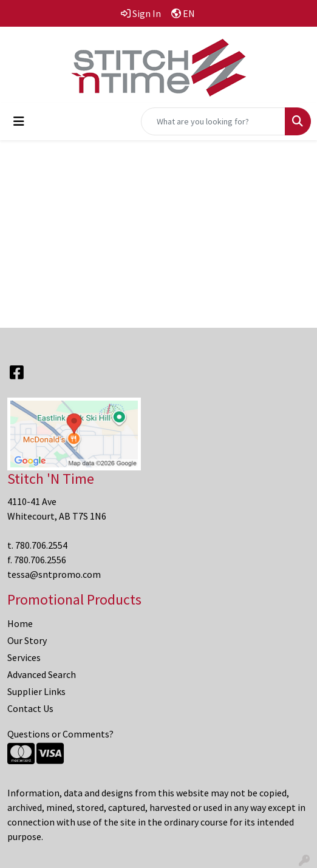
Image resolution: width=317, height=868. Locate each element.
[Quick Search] (213, 121)
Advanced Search (42, 674)
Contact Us (30, 708)
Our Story (27, 640)
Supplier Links (36, 691)
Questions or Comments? (60, 734)
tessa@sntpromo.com (54, 574)
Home (20, 623)
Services (24, 657)
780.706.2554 (41, 545)
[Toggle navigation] (19, 121)
